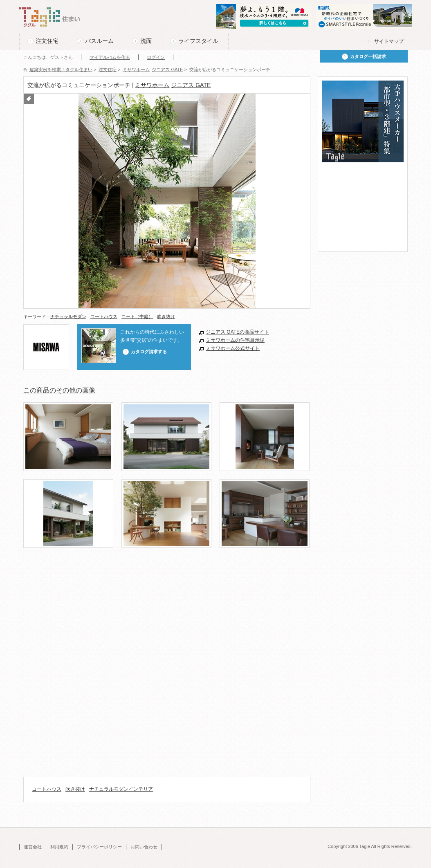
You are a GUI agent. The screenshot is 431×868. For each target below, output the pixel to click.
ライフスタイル (198, 41)
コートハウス (104, 316)
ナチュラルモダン (68, 316)
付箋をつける (29, 99)
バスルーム (99, 41)
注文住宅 (47, 41)
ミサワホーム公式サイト (233, 348)
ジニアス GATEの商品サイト (237, 332)
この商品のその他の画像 (59, 390)
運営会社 (33, 847)
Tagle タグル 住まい (50, 17)
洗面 (146, 41)
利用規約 (59, 847)
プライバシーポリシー (99, 847)
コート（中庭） (137, 316)
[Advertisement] (172, 583)
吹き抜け (166, 316)
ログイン (156, 57)
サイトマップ (389, 41)
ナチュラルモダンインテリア (121, 789)
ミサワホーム (152, 85)
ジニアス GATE (191, 85)
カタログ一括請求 (368, 56)
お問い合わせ (144, 847)
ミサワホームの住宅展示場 (235, 340)
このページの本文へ (39, 1)
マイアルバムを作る (110, 57)
